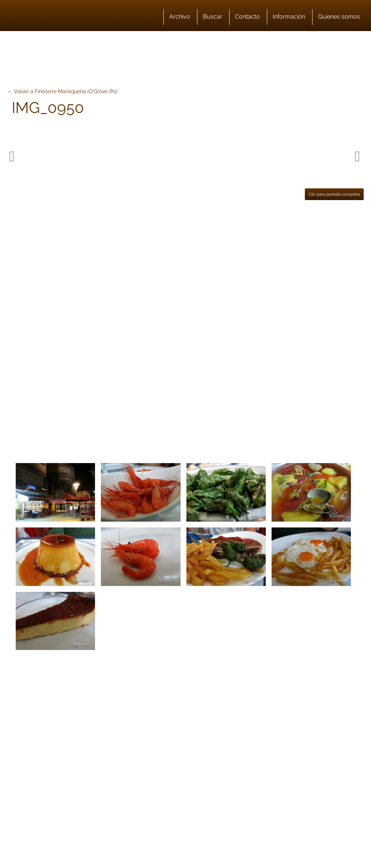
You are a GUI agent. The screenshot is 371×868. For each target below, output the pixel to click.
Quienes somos (339, 17)
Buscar (213, 17)
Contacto (247, 17)
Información (289, 17)
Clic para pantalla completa (334, 194)
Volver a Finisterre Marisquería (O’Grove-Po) (66, 91)
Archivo (180, 17)
